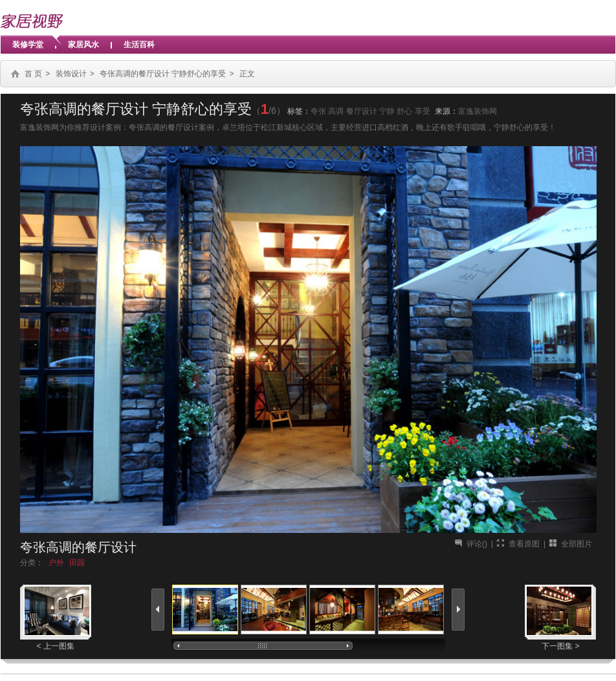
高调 (336, 111)
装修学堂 (28, 45)
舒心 (404, 111)
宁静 (387, 111)
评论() (477, 544)
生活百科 (139, 45)
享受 (423, 111)
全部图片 (577, 544)
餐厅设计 (362, 111)
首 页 (33, 74)
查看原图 (524, 544)
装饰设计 (71, 74)
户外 (56, 563)
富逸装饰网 (478, 111)
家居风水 (83, 45)
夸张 (318, 111)
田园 (77, 563)
